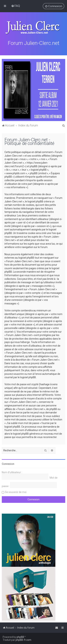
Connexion (8, 464)
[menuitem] (16, 6)
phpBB (20, 637)
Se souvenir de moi (16, 492)
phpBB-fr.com (23, 640)
